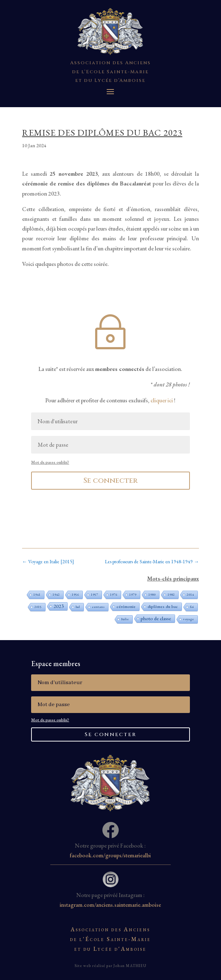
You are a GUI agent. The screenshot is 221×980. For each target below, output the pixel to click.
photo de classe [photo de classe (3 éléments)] (156, 618)
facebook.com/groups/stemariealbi (110, 855)
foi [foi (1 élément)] (192, 607)
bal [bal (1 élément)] (78, 607)
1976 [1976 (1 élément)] (114, 594)
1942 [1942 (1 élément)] (56, 594)
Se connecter (110, 480)
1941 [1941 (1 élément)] (37, 594)
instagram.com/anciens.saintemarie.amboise (110, 905)
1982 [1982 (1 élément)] (171, 594)
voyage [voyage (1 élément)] (188, 619)
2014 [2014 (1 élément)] (190, 594)
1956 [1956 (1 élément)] (75, 594)
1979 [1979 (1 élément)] (133, 594)
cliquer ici (162, 400)
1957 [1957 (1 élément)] (94, 594)
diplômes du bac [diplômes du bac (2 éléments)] (163, 607)
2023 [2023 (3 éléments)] (59, 606)
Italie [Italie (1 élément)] (125, 619)
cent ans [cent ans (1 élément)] (98, 607)
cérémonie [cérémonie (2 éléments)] (126, 607)
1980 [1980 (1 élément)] (152, 594)
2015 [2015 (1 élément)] (38, 607)
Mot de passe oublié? (50, 462)
